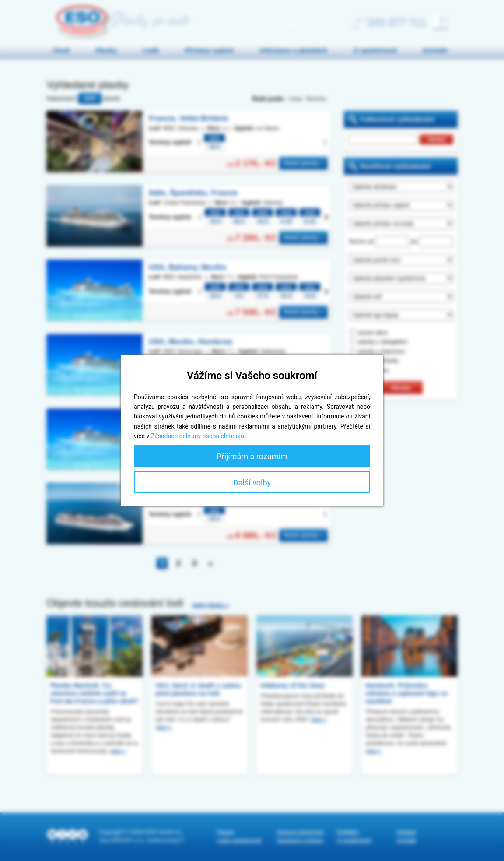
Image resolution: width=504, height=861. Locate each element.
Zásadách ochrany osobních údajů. (198, 436)
